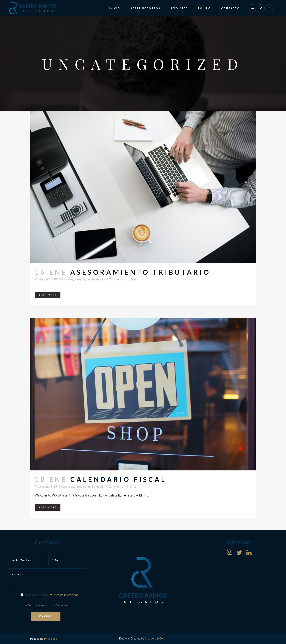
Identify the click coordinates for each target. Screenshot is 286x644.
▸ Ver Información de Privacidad (48, 605)
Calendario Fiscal (118, 479)
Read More (48, 295)
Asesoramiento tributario (140, 272)
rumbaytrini (95, 279)
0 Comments (115, 279)
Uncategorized (72, 279)
